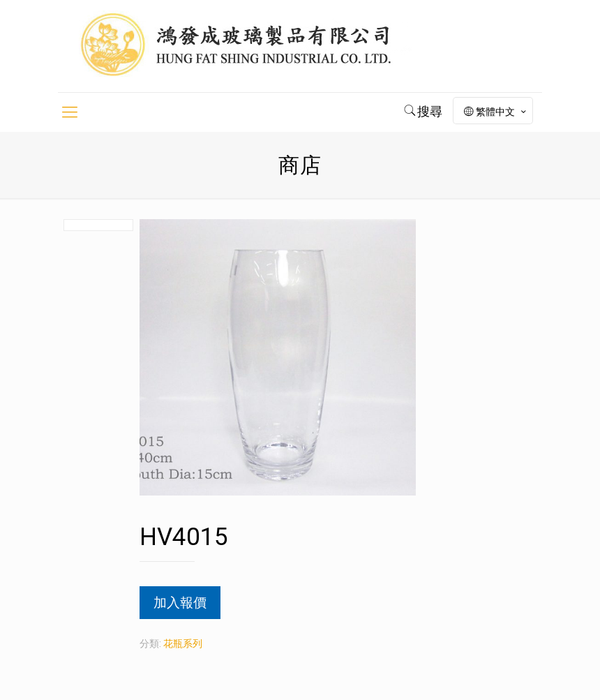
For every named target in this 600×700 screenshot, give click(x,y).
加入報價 (180, 603)
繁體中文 (496, 112)
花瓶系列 (183, 643)
